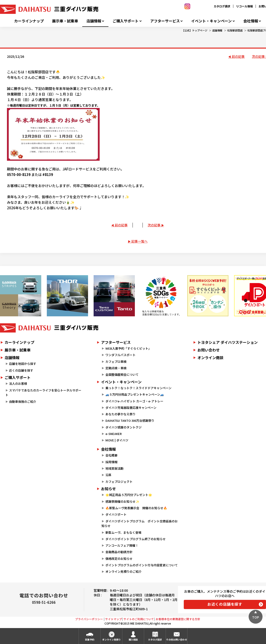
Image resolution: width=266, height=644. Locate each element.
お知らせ (108, 489)
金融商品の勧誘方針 (119, 552)
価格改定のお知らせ (119, 559)
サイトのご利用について (139, 619)
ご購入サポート (126, 21)
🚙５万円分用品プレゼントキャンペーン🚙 (135, 394)
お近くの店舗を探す (225, 604)
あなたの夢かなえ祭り (120, 414)
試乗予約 (90, 639)
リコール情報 (244, 6)
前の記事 (238, 56)
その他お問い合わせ (177, 639)
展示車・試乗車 (65, 21)
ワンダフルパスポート (120, 355)
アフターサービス (165, 21)
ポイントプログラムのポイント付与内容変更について (142, 565)
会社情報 (251, 21)
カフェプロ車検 (116, 362)
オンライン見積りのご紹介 (123, 572)
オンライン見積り (111, 639)
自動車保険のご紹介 (23, 402)
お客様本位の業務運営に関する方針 (178, 619)
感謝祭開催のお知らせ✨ (122, 501)
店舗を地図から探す (23, 364)
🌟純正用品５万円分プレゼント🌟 (129, 495)
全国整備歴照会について (122, 374)
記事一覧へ (139, 241)
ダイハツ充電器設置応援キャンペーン (131, 408)
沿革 (108, 475)
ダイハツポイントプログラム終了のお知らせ (136, 539)
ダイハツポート (116, 514)
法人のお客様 (18, 384)
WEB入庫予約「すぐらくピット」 (128, 348)
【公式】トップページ (195, 30)
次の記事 (154, 225)
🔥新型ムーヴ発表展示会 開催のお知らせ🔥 (136, 508)
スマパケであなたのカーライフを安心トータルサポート (43, 393)
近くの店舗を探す (21, 370)
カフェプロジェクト (119, 482)
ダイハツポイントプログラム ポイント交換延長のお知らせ (139, 524)
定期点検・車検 (116, 368)
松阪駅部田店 (235, 30)
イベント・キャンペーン (211, 21)
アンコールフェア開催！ (122, 545)
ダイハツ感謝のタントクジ (123, 427)
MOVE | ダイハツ (117, 440)
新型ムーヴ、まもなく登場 (123, 532)
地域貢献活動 (114, 468)
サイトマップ (114, 619)
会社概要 (111, 455)
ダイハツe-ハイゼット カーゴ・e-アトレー (134, 401)
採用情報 (111, 462)
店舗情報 (94, 21)
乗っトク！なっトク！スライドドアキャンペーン (138, 388)
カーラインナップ (29, 21)
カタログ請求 (222, 6)
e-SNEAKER (114, 434)
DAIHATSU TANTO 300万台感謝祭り (130, 421)
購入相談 (133, 639)
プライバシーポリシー (89, 619)
